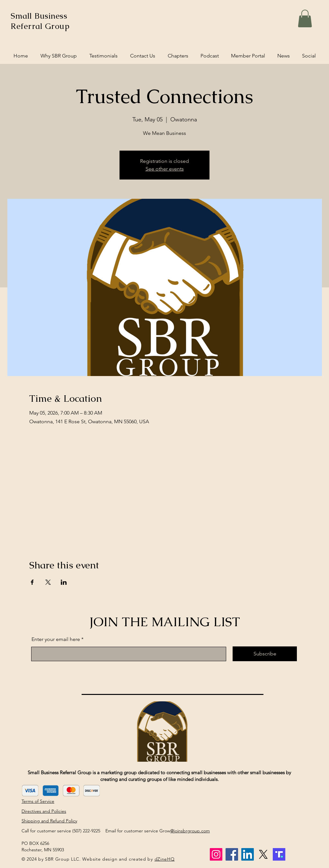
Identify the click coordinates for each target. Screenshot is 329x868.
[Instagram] (216, 854)
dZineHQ (165, 859)
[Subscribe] (265, 654)
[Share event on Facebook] (32, 582)
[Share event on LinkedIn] (64, 582)
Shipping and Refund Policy (49, 821)
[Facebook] (232, 854)
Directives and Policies (44, 811)
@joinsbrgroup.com (190, 831)
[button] (305, 18)
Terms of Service (38, 801)
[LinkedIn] (248, 854)
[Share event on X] (48, 582)
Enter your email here (56, 639)
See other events (165, 169)
